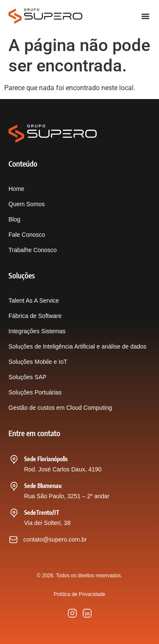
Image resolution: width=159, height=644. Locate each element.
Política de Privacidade (79, 594)
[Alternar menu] (145, 16)
